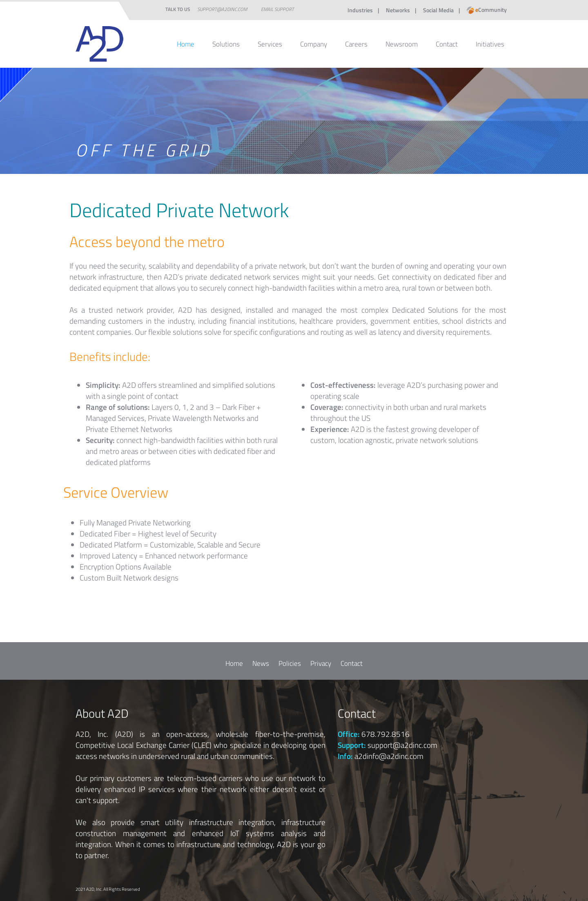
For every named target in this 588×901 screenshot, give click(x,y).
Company (314, 44)
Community (487, 9)
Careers (356, 44)
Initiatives (490, 44)
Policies (290, 663)
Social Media (438, 10)
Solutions (226, 44)
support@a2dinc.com (222, 9)
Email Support (277, 9)
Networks (398, 10)
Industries (360, 10)
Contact (447, 44)
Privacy (321, 663)
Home (186, 44)
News (261, 663)
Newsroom (402, 44)
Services (270, 44)
